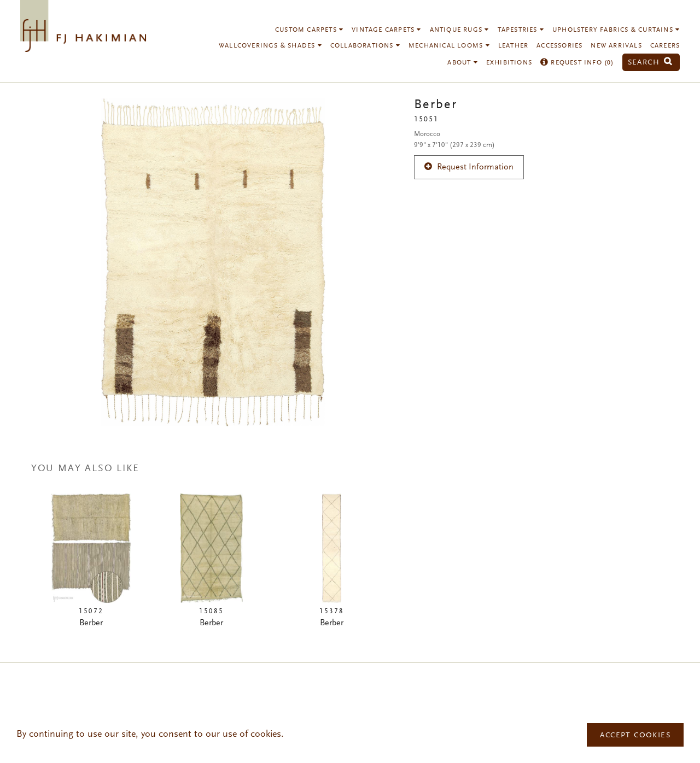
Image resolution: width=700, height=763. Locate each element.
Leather (513, 46)
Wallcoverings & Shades (270, 46)
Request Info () (577, 63)
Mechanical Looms (449, 46)
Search (650, 63)
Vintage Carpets (386, 30)
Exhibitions (509, 63)
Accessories (559, 46)
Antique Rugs (460, 30)
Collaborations (365, 46)
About (462, 63)
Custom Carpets (309, 30)
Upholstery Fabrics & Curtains (616, 30)
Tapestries (521, 30)
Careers (665, 46)
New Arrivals (616, 46)
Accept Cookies (635, 736)
